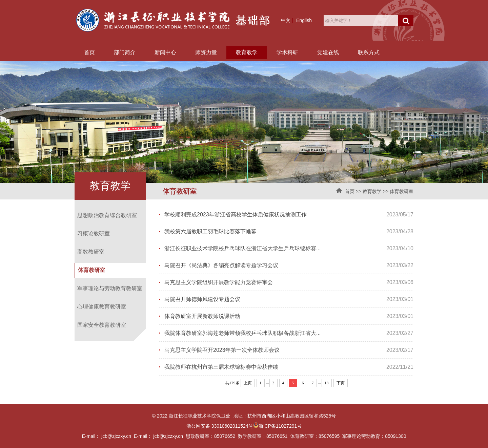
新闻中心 (165, 52)
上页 (248, 383)
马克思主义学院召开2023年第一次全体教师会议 (222, 350)
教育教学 (247, 52)
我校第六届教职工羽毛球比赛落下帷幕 (210, 231)
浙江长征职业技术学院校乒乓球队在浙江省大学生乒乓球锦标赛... (242, 248)
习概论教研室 (94, 233)
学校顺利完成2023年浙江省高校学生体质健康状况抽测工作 (236, 215)
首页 (89, 52)
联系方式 (369, 52)
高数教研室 (91, 252)
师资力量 (206, 52)
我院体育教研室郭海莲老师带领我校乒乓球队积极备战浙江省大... (242, 333)
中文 (286, 20)
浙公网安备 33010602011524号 (222, 426)
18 (327, 383)
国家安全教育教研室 (102, 325)
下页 (341, 383)
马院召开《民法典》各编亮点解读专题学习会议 (221, 265)
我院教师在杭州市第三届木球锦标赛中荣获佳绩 (221, 367)
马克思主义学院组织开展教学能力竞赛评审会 (219, 282)
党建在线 (328, 52)
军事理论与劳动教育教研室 (110, 288)
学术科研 (287, 52)
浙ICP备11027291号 (280, 426)
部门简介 (125, 52)
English (304, 20)
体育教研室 (402, 191)
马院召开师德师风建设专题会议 (202, 299)
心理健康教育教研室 (102, 307)
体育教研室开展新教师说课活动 (202, 316)
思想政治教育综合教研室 (107, 215)
